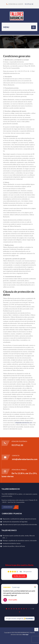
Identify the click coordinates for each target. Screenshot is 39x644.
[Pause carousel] (20, 612)
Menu (6, 27)
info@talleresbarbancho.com (24, 423)
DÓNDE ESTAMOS (11, 507)
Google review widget (14, 619)
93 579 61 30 (29, 4)
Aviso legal (25, 634)
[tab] (6, 609)
